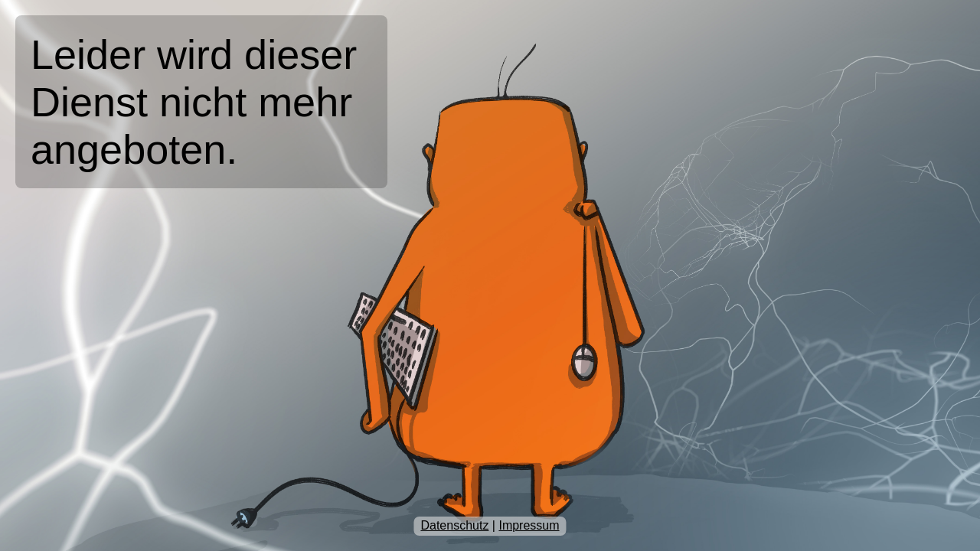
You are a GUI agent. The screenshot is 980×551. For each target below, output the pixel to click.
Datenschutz (454, 525)
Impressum (529, 525)
